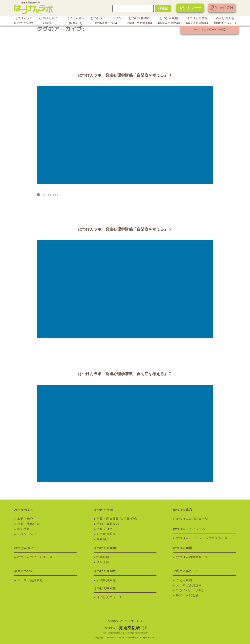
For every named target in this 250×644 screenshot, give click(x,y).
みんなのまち (225, 21)
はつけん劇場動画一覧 (192, 557)
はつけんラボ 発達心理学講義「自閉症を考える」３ (125, 75)
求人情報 (24, 529)
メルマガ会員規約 (189, 585)
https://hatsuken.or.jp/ (139, 632)
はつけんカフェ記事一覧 (35, 557)
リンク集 (103, 562)
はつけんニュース (109, 597)
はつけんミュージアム (106, 21)
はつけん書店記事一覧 (192, 518)
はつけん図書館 (140, 21)
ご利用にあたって (115, 621)
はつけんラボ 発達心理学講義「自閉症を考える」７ (125, 374)
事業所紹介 (25, 518)
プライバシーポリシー (192, 590)
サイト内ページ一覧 (210, 30)
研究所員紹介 (106, 580)
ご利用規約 (184, 580)
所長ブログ (105, 529)
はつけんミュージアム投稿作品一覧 (202, 538)
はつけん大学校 (197, 21)
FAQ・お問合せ (187, 595)
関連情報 (103, 557)
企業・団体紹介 (29, 524)
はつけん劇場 (169, 21)
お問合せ (190, 8)
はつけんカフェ (50, 21)
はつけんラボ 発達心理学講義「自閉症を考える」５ (125, 229)
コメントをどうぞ (50, 194)
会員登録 (222, 8)
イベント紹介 (27, 534)
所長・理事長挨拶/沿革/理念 (117, 518)
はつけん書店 (76, 21)
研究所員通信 (106, 534)
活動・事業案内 (108, 524)
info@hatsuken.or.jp (116, 632)
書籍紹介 (103, 539)
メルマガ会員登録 (30, 580)
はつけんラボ (24, 21)
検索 (163, 8)
